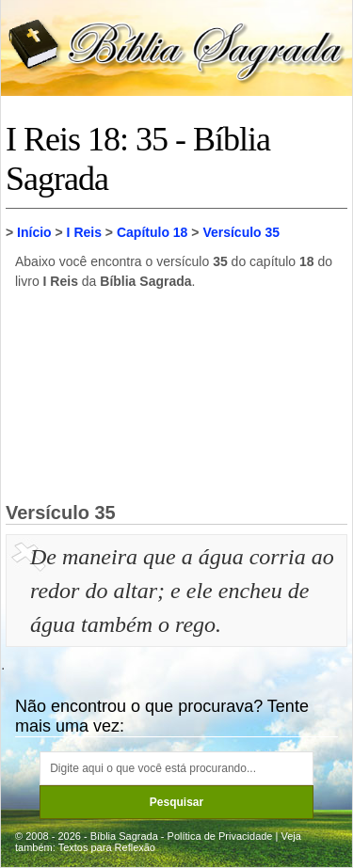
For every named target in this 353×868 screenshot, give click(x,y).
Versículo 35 (241, 232)
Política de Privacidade (220, 836)
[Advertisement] (177, 395)
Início (34, 232)
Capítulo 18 (152, 232)
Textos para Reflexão (107, 847)
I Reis (84, 232)
